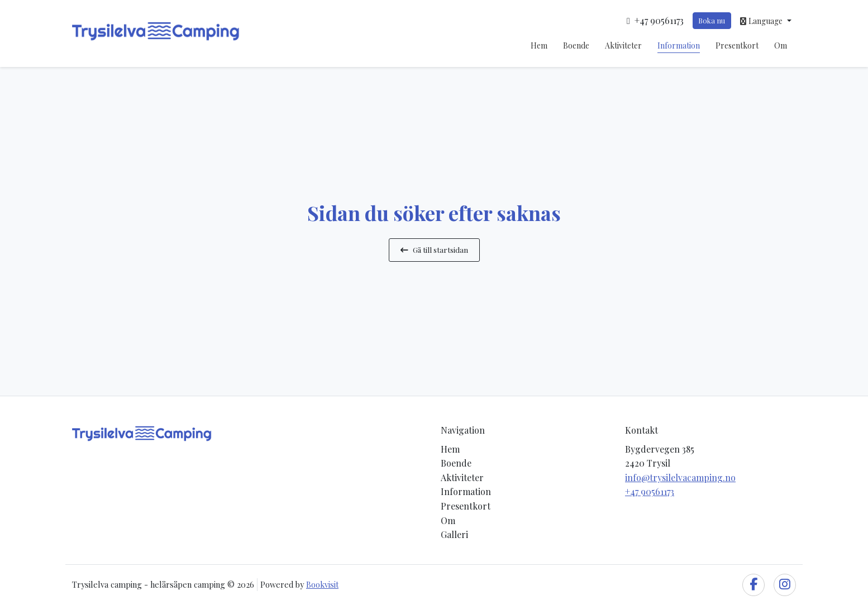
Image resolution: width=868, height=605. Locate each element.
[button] (766, 21)
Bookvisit (322, 584)
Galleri (454, 534)
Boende (576, 45)
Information (679, 45)
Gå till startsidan (434, 249)
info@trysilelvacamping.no (680, 477)
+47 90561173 (650, 491)
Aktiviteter (623, 45)
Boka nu (712, 20)
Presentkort (737, 45)
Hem (539, 45)
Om (781, 45)
